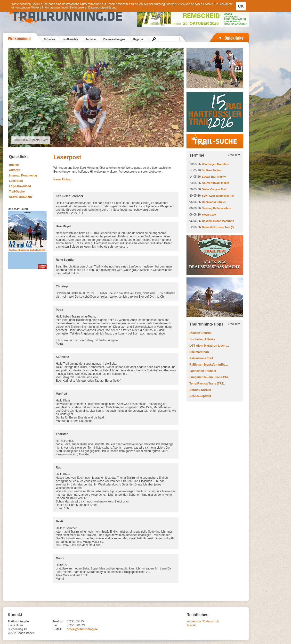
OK (241, 6)
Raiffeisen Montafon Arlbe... (209, 365)
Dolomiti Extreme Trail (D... (219, 227)
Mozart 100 (209, 215)
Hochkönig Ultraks (214, 202)
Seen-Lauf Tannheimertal (218, 196)
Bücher (14, 165)
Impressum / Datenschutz (203, 621)
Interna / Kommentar (23, 176)
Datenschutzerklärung (102, 8)
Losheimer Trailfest (203, 371)
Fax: (55, 625)
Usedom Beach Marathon (218, 221)
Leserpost (16, 181)
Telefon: (58, 621)
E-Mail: (57, 629)
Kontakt (191, 625)
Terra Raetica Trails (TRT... (207, 384)
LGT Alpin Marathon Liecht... (209, 346)
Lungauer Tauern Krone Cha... (210, 377)
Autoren (15, 170)
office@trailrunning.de (82, 629)
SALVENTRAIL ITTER (215, 183)
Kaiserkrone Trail (201, 358)
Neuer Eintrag (62, 179)
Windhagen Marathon (216, 164)
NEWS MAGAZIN (20, 197)
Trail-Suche (17, 192)
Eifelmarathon (199, 352)
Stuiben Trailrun (212, 170)
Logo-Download (20, 186)
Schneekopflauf (200, 396)
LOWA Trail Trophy (214, 177)
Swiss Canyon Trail (214, 189)
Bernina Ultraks (200, 390)
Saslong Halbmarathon (217, 208)
